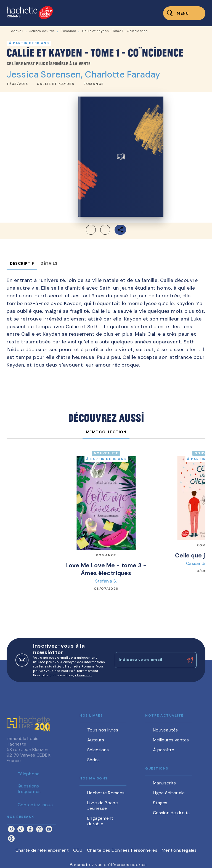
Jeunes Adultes (42, 31)
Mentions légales (179, 850)
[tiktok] (21, 829)
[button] (56, 84)
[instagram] (11, 829)
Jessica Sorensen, (46, 74)
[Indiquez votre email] (149, 660)
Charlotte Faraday (123, 74)
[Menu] (184, 13)
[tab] (22, 263)
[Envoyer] (190, 660)
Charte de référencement (42, 850)
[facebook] (30, 829)
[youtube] (49, 829)
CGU (78, 850)
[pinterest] (39, 829)
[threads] (11, 838)
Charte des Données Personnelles (122, 850)
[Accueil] (30, 13)
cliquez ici (83, 675)
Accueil (17, 31)
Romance (68, 31)
